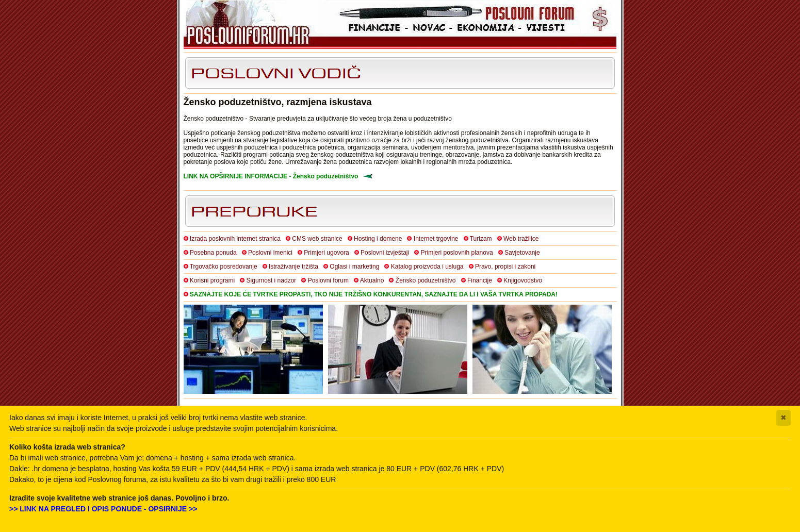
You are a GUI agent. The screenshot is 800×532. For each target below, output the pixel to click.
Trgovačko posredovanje (224, 267)
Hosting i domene (378, 239)
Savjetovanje (522, 253)
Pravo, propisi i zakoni (505, 267)
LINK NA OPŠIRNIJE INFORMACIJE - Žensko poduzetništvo (271, 176)
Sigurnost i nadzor (272, 280)
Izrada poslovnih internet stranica (235, 239)
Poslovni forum (328, 280)
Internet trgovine (436, 239)
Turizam (481, 239)
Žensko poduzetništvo (426, 280)
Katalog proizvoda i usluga (427, 267)
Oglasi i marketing (354, 267)
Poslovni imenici (270, 253)
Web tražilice (521, 239)
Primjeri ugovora (326, 253)
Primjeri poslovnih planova (457, 253)
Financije (480, 280)
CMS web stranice (317, 239)
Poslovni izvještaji (385, 253)
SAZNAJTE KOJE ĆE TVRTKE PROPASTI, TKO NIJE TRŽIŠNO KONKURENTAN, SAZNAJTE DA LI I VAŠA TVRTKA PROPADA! (374, 294)
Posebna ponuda (213, 253)
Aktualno (372, 280)
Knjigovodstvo (523, 280)
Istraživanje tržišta (293, 267)
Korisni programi (212, 280)
